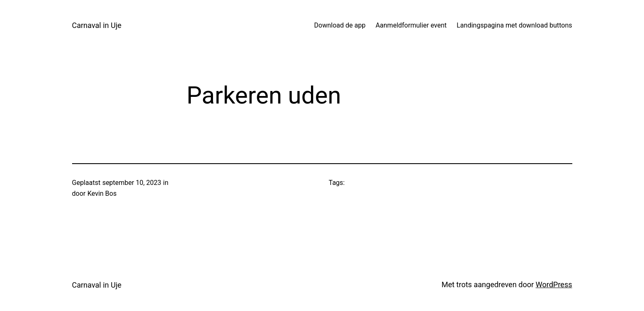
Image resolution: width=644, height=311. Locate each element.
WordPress (554, 284)
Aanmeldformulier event (411, 25)
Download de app (340, 25)
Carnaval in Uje (97, 25)
